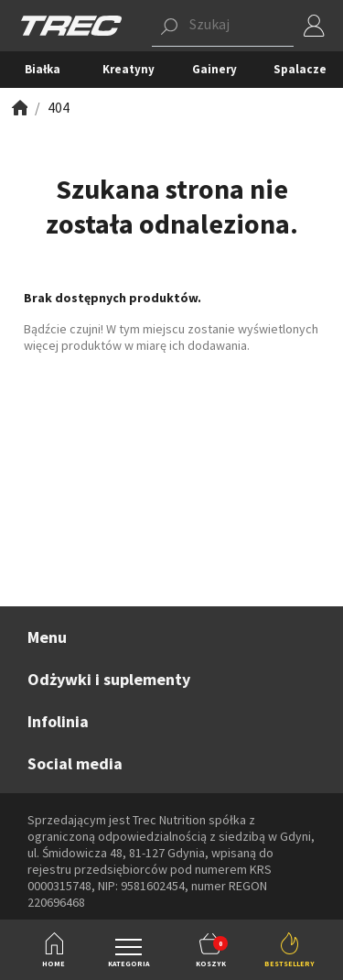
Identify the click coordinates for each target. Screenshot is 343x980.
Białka (43, 69)
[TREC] (71, 24)
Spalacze (300, 69)
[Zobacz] (18, 108)
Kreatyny (129, 69)
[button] (223, 26)
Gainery (214, 69)
